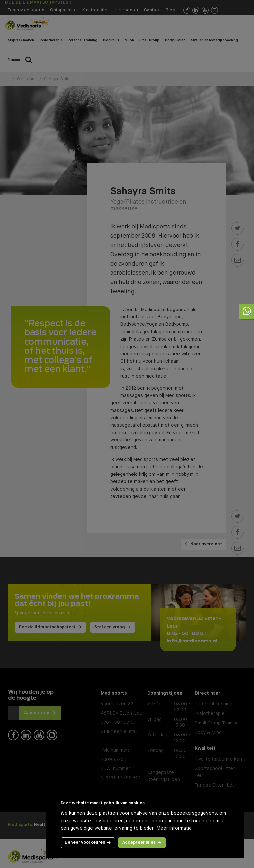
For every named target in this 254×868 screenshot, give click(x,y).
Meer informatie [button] (174, 828)
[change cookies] (88, 843)
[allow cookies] (142, 843)
